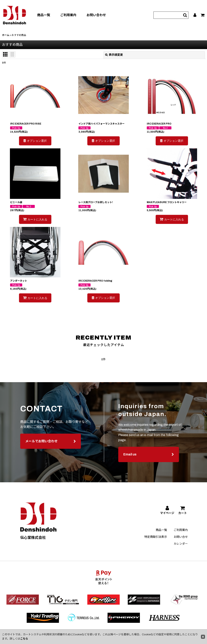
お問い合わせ (96, 15)
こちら (24, 639)
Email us (149, 458)
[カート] (203, 15)
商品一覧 (44, 15)
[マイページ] (195, 15)
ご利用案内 (68, 15)
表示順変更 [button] (114, 55)
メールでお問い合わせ (51, 445)
